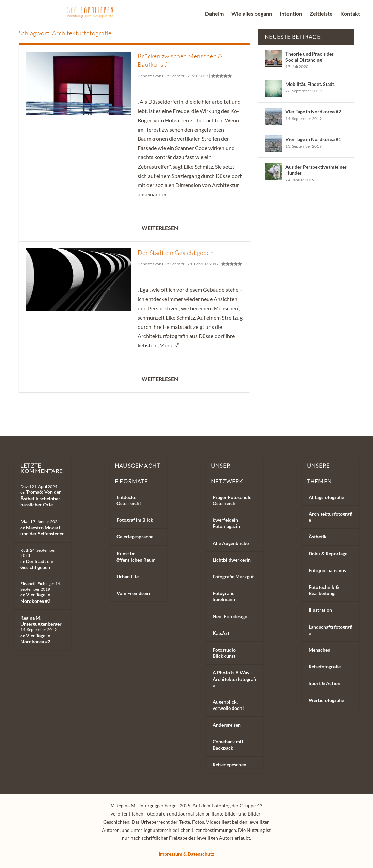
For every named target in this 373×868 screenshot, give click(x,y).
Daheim (214, 14)
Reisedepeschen (229, 765)
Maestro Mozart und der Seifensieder (42, 530)
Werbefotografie (326, 700)
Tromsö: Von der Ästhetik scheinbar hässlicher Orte (41, 498)
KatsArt (221, 633)
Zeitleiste (321, 14)
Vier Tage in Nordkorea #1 (313, 139)
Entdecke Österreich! (129, 500)
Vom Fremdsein (133, 593)
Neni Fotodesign (230, 616)
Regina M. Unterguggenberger (41, 621)
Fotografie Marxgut (233, 576)
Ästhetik (318, 537)
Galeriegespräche (135, 537)
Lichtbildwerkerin (232, 560)
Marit (26, 521)
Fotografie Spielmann (224, 596)
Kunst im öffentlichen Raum (136, 557)
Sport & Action (324, 683)
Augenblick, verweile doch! (228, 705)
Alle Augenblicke (231, 543)
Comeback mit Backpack (228, 744)
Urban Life (128, 576)
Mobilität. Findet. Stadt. (310, 84)
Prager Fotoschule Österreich (232, 500)
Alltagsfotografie (326, 497)
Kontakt (350, 14)
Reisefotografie (325, 666)
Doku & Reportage (328, 554)
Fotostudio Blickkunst (224, 653)
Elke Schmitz (173, 76)
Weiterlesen (160, 228)
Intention (291, 14)
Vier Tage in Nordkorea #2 (313, 112)
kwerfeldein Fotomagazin (226, 523)
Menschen (320, 650)
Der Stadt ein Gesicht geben (176, 253)
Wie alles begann (252, 14)
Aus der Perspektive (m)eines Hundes (316, 170)
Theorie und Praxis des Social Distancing (310, 57)
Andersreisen (227, 725)
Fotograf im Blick (135, 520)
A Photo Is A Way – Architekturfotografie (234, 679)
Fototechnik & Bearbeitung (324, 590)
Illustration (320, 610)
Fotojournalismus (327, 570)
